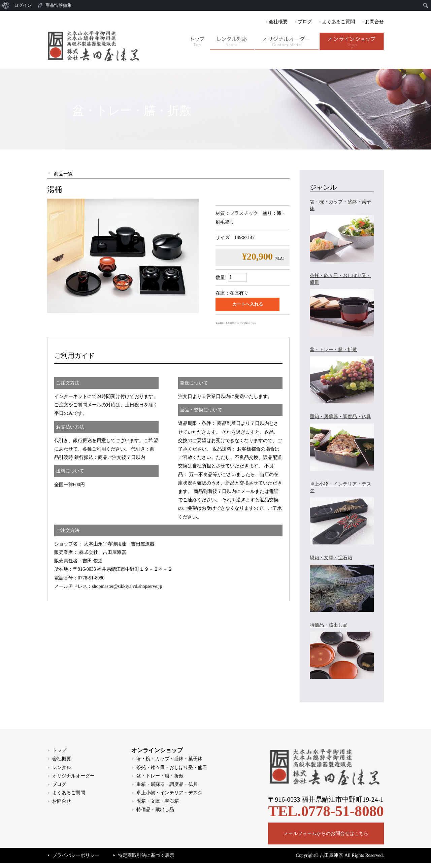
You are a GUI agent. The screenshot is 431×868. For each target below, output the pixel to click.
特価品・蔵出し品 (155, 810)
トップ (59, 750)
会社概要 (278, 22)
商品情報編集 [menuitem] (59, 5)
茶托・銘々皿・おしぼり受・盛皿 (172, 767)
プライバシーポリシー (76, 855)
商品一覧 (63, 174)
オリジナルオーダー (73, 776)
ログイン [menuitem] (23, 5)
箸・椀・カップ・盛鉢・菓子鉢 (169, 759)
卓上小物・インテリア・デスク (169, 793)
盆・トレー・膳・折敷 (160, 776)
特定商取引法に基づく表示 (146, 855)
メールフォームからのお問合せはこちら (326, 833)
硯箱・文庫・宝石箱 (158, 801)
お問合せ (374, 22)
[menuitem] (6, 5)
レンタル (62, 767)
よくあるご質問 (338, 22)
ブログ (305, 22)
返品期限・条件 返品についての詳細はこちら (236, 323)
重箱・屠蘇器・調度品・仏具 (167, 784)
